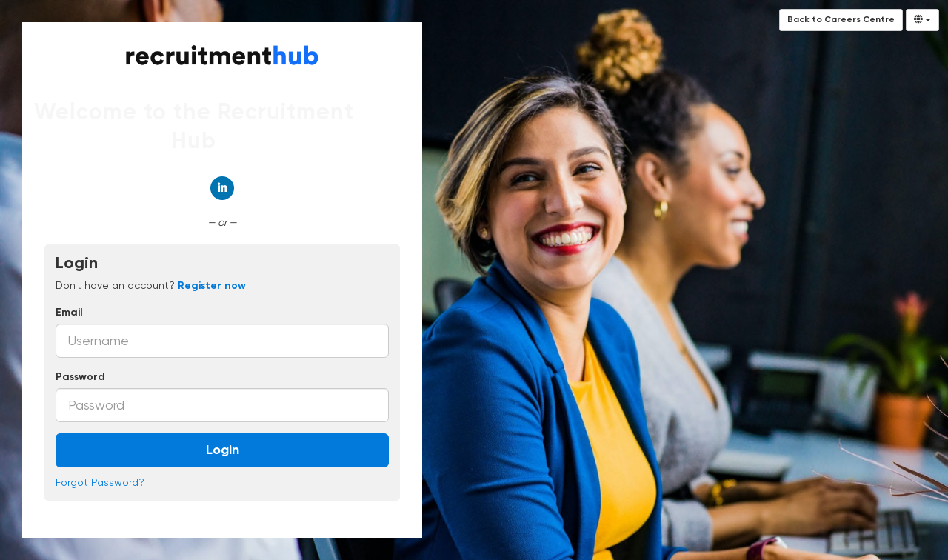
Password (80, 377)
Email (69, 313)
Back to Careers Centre (841, 20)
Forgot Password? (100, 482)
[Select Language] (922, 20)
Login (223, 450)
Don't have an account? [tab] (151, 285)
